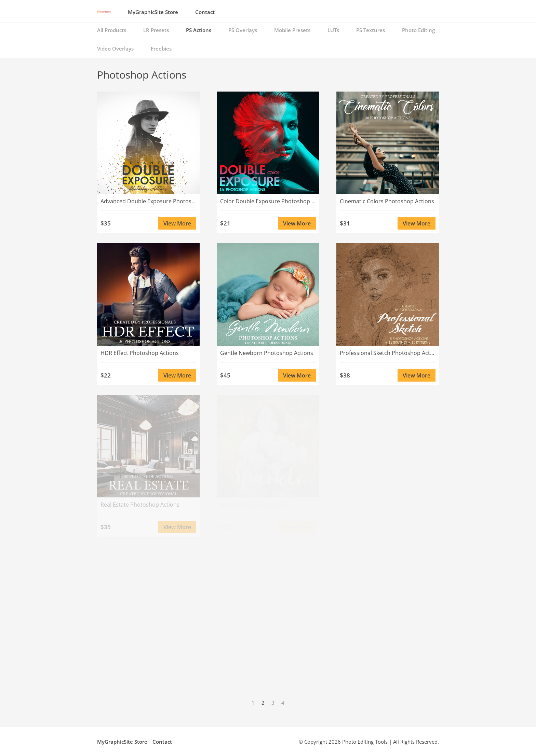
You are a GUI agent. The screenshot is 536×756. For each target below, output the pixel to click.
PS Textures (371, 30)
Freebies (161, 49)
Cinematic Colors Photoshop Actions (387, 201)
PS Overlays (243, 30)
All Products (112, 30)
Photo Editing (418, 30)
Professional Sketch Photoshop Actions (388, 353)
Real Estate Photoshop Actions (140, 505)
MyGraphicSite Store (153, 12)
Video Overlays (115, 49)
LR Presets (156, 30)
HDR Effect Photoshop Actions (140, 353)
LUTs (333, 30)
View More (177, 223)
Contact (205, 12)
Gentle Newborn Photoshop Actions (267, 353)
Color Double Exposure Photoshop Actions (268, 201)
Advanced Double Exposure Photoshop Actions (148, 201)
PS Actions (199, 30)
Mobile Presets (292, 30)
